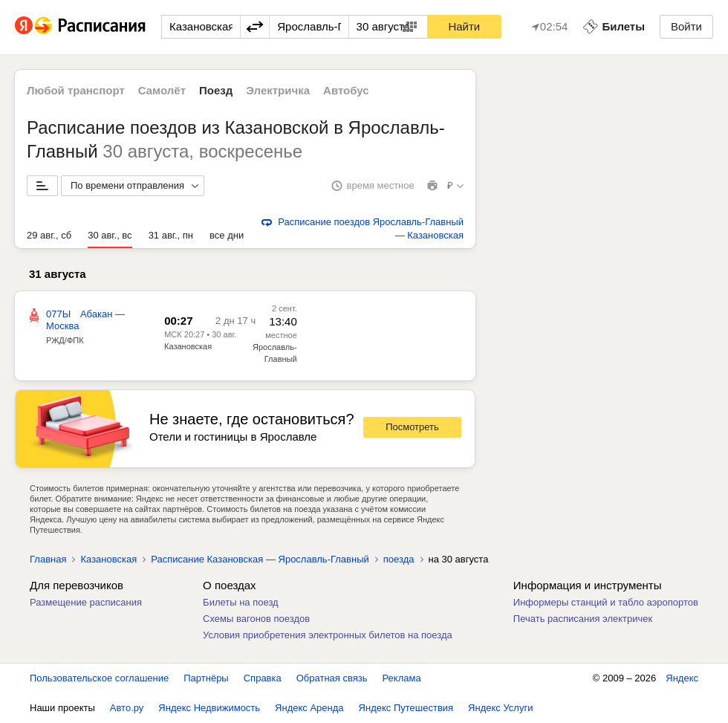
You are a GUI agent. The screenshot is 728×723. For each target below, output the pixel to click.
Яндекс (682, 678)
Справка (263, 678)
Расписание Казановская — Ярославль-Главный (260, 559)
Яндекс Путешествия (406, 708)
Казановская (188, 346)
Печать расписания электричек (583, 619)
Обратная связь (332, 678)
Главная (48, 559)
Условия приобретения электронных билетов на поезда (328, 635)
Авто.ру (127, 708)
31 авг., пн (171, 235)
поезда (399, 559)
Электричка (278, 90)
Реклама (402, 678)
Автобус (346, 90)
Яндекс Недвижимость (209, 708)
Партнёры (206, 678)
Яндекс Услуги (500, 708)
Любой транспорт (76, 90)
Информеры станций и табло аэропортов (606, 602)
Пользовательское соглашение (99, 678)
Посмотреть (412, 427)
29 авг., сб (49, 235)
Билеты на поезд (241, 602)
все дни (227, 235)
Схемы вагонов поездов (256, 619)
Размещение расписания (86, 602)
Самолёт (162, 90)
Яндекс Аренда (309, 708)
